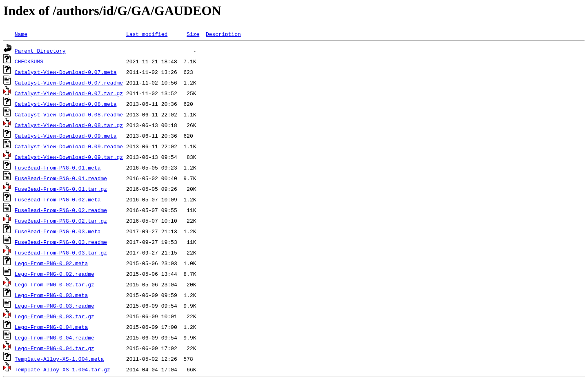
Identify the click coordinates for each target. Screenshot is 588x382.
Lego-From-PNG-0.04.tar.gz (55, 348)
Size (193, 34)
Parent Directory (40, 51)
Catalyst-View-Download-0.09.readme (69, 146)
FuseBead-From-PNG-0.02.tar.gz (61, 221)
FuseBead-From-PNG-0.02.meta (58, 199)
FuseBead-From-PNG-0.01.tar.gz (61, 189)
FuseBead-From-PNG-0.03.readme (61, 242)
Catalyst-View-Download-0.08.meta (66, 104)
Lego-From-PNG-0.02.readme (55, 274)
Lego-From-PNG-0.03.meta (51, 295)
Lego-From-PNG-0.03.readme (55, 306)
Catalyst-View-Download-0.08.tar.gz (69, 125)
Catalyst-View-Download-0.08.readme (69, 114)
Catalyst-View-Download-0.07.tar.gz (69, 93)
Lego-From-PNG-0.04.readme (55, 337)
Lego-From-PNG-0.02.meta (51, 263)
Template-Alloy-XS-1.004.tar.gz (62, 369)
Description (223, 34)
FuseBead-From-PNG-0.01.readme (61, 178)
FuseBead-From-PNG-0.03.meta (58, 231)
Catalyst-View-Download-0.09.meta (66, 136)
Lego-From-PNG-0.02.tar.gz (55, 284)
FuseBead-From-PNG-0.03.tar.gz (61, 252)
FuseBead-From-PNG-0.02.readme (61, 210)
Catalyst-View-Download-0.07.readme (69, 83)
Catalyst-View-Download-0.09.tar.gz (69, 157)
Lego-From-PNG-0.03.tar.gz (55, 316)
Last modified (147, 34)
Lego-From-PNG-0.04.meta (51, 327)
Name (21, 34)
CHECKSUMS (29, 61)
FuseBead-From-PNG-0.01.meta (58, 168)
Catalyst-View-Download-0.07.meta (66, 72)
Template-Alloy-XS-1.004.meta (59, 359)
